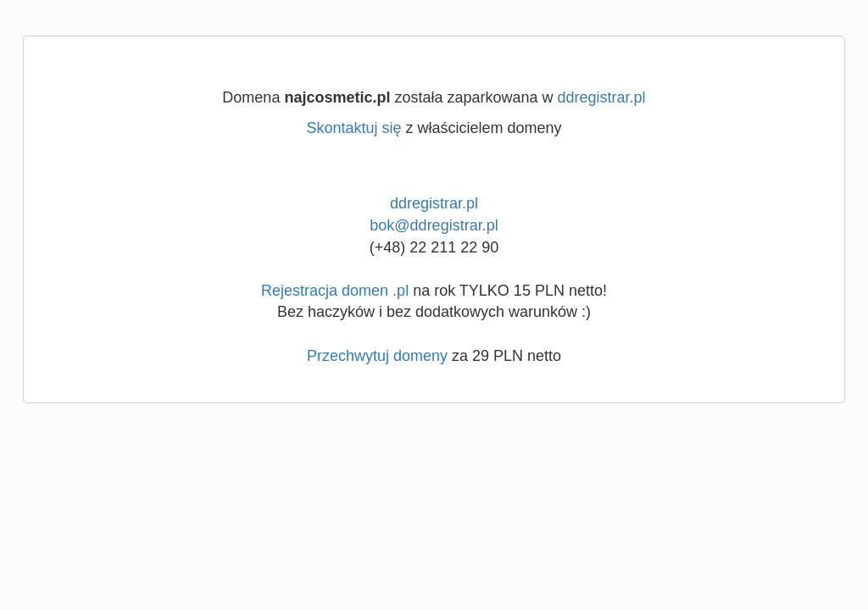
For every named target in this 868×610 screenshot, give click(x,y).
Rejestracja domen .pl (335, 291)
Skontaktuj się (353, 128)
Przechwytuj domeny (377, 356)
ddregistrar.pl (602, 97)
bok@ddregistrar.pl (434, 225)
